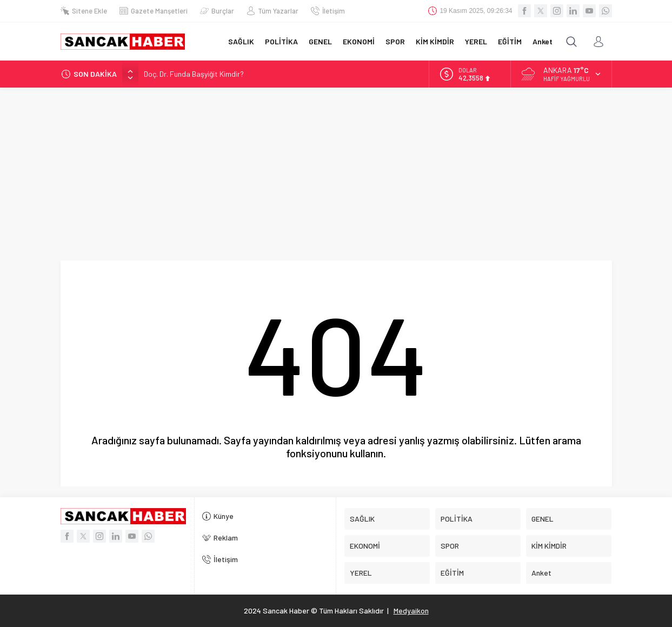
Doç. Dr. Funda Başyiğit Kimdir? (194, 74)
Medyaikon (411, 611)
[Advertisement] (336, 169)
